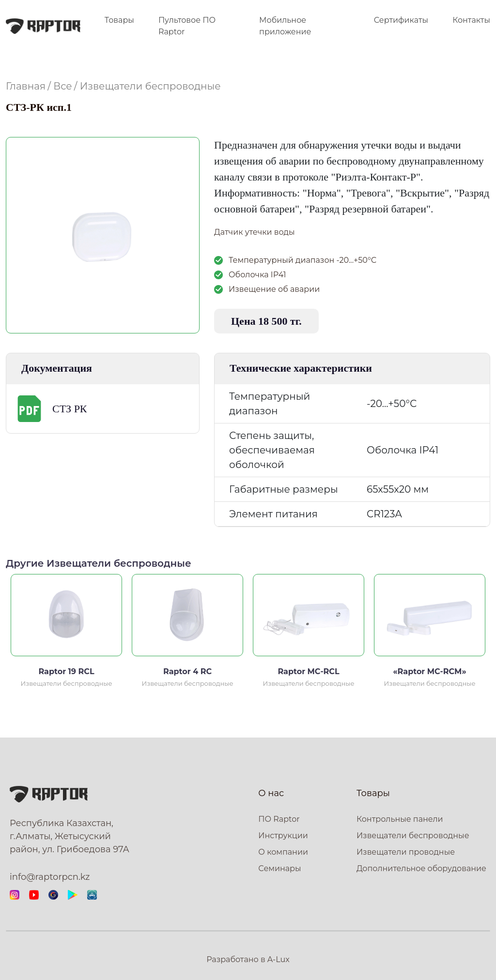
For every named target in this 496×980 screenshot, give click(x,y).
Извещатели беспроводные (150, 86)
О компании (283, 852)
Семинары (279, 868)
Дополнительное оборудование (421, 868)
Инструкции (283, 836)
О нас (271, 793)
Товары (119, 20)
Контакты (471, 20)
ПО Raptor (279, 819)
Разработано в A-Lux (248, 959)
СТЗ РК (70, 409)
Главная (26, 86)
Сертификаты (401, 20)
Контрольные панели (400, 819)
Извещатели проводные (406, 852)
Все (62, 86)
